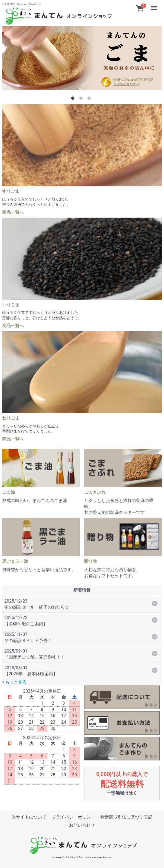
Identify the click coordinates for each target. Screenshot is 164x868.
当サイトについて (29, 817)
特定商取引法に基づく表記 (126, 817)
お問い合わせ (82, 825)
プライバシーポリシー (73, 817)
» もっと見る (14, 682)
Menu (155, 5)
